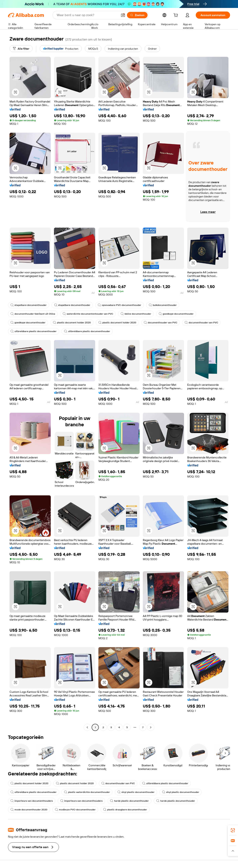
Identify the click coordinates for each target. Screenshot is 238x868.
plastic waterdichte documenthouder (87, 792)
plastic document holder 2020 (72, 323)
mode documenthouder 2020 (29, 810)
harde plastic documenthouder (129, 801)
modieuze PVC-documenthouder (75, 810)
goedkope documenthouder (176, 314)
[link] (233, 830)
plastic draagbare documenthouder (125, 810)
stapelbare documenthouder (29, 305)
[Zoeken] (137, 15)
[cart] (177, 16)
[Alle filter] (21, 49)
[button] (123, 15)
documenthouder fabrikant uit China (33, 314)
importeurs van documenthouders (32, 801)
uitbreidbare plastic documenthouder (34, 331)
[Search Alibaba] (87, 15)
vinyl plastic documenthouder (136, 792)
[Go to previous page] (87, 727)
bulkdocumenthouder (163, 305)
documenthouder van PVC (160, 323)
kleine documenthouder (136, 314)
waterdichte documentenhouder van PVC (88, 314)
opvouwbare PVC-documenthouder (119, 305)
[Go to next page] (151, 727)
